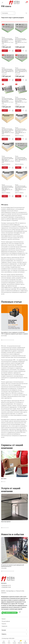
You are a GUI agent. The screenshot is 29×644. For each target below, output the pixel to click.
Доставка (4, 478)
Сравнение (4, 626)
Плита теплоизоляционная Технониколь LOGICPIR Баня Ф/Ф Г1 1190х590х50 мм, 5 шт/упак (8, 40)
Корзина (4, 624)
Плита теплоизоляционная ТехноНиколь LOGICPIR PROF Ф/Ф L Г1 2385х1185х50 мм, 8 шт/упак (8, 159)
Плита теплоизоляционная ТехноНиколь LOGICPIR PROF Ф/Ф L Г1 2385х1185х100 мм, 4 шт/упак (21, 131)
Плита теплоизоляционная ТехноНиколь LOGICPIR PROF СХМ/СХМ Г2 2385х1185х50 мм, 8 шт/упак (8, 131)
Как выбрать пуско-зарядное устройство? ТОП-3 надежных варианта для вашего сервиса (14, 333)
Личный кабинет (6, 621)
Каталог (4, 619)
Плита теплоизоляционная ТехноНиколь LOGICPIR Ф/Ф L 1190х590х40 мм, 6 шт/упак (21, 159)
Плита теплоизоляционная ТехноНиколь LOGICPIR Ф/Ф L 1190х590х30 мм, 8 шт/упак (21, 70)
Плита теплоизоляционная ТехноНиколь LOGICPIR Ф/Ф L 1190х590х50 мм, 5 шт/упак (8, 70)
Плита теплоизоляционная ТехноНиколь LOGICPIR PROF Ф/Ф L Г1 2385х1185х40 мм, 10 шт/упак (7, 188)
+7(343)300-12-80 (6, 587)
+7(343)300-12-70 (6, 585)
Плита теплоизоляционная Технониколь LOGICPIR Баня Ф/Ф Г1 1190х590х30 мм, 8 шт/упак (21, 40)
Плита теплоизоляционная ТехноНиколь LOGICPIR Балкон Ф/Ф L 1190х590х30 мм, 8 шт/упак (8, 100)
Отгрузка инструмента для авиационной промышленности (13, 566)
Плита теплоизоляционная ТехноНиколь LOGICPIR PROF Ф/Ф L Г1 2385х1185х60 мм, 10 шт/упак (21, 188)
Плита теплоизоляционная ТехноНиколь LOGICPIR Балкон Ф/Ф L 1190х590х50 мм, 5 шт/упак (21, 100)
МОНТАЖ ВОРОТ (6, 522)
